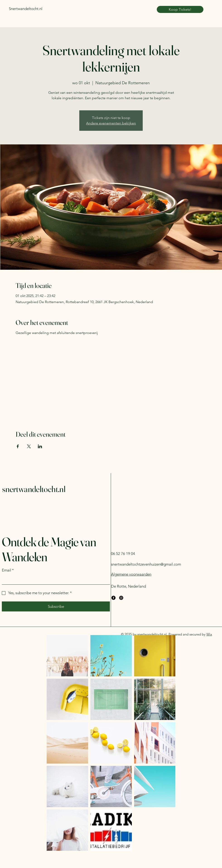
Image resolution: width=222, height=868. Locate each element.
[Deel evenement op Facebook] (18, 446)
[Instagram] (121, 598)
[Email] (54, 580)
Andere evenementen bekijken (111, 123)
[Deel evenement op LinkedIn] (40, 446)
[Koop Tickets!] (180, 9)
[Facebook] (113, 598)
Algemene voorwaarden (131, 574)
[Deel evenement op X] (29, 446)
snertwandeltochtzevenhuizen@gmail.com (146, 564)
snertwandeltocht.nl (34, 489)
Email (8, 570)
